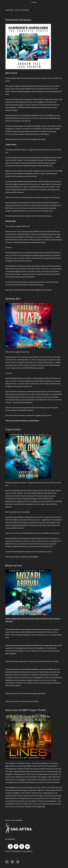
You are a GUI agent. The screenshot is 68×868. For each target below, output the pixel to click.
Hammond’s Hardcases (18, 20)
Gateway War (13, 299)
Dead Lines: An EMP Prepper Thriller (26, 710)
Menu (34, 2)
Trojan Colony (13, 429)
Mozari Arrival (13, 566)
